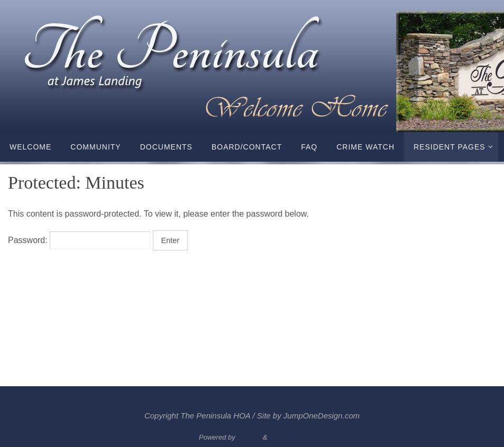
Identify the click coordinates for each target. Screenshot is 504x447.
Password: (79, 240)
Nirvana (249, 437)
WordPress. (287, 437)
